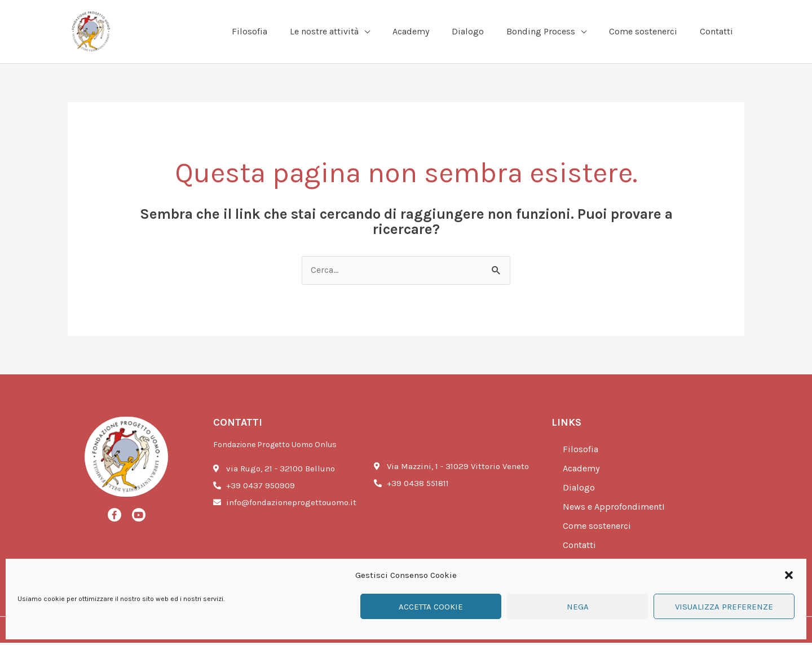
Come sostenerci (599, 528)
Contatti (581, 547)
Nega (578, 607)
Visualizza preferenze (724, 607)
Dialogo (579, 490)
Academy (583, 471)
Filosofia (581, 452)
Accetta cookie (431, 607)
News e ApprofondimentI (616, 509)
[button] (789, 575)
